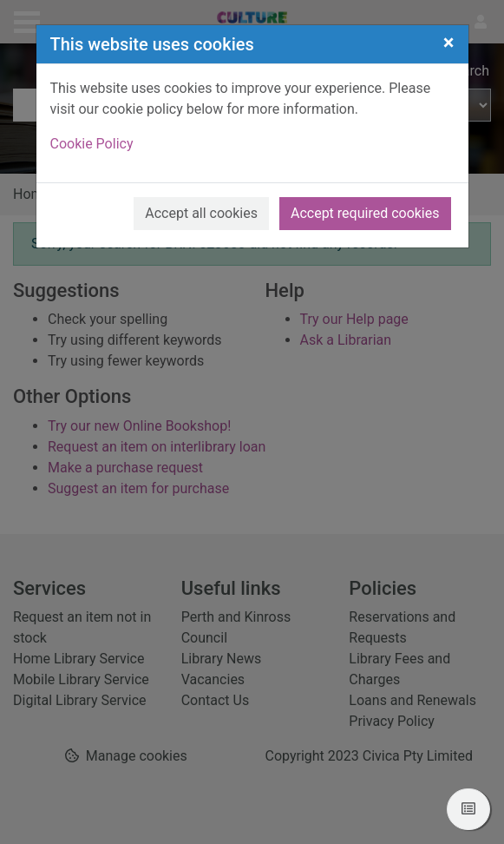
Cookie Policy (92, 144)
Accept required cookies (365, 213)
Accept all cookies (201, 213)
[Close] (449, 43)
